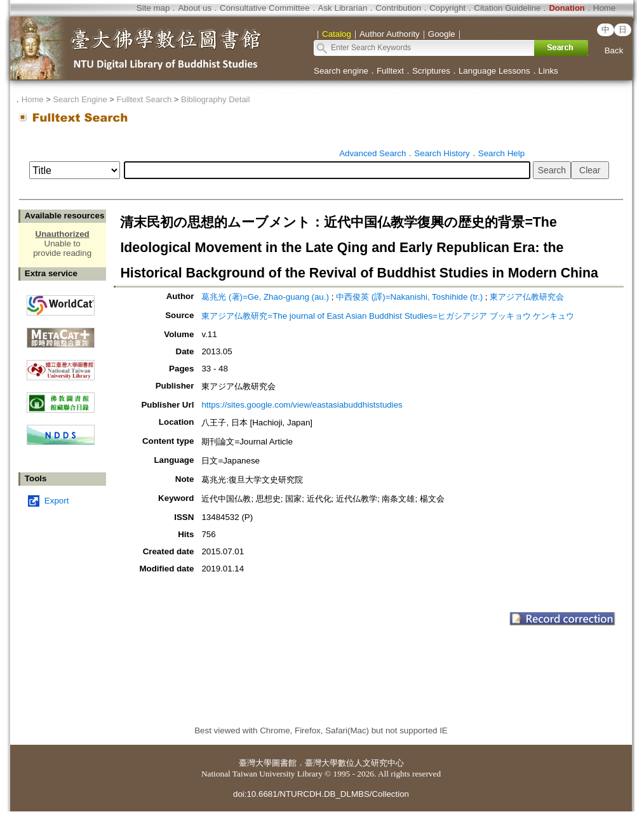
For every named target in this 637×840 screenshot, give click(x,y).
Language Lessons (494, 71)
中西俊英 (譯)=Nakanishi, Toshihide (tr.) (409, 297)
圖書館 (284, 763)
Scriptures (431, 71)
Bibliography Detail (215, 99)
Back (614, 50)
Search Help (501, 153)
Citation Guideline (507, 8)
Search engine (341, 71)
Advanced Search (372, 153)
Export (57, 501)
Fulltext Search (144, 99)
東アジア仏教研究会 (527, 297)
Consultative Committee (265, 8)
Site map (153, 8)
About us (195, 8)
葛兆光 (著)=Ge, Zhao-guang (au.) (265, 297)
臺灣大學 (255, 763)
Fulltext (390, 71)
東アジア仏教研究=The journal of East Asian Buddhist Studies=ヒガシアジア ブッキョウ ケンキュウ (388, 316)
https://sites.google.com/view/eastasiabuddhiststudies (302, 405)
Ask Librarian (343, 8)
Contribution (398, 8)
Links (548, 71)
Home (605, 8)
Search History (442, 153)
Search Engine (80, 99)
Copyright (447, 8)
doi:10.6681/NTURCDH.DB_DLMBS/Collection (321, 794)
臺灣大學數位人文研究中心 (354, 763)
